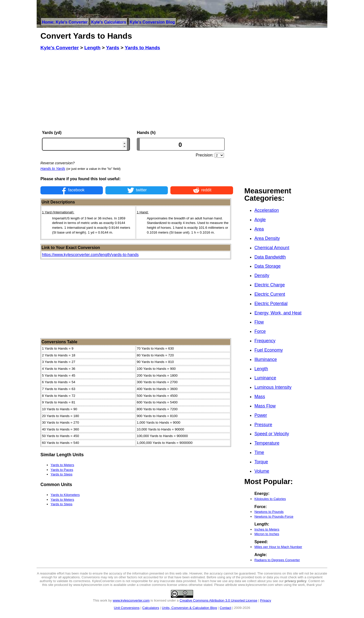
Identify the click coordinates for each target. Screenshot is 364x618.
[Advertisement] (137, 90)
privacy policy (296, 581)
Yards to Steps (61, 474)
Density (262, 276)
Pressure (263, 425)
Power (261, 415)
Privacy (266, 600)
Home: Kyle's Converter (65, 22)
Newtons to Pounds (269, 512)
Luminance (265, 378)
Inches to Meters (267, 529)
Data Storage (267, 266)
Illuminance (266, 359)
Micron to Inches (267, 534)
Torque (261, 462)
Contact (225, 608)
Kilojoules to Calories (270, 499)
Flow (259, 322)
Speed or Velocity (272, 434)
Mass (260, 397)
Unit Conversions (127, 608)
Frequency (265, 341)
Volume (262, 471)
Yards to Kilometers (65, 495)
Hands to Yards (53, 169)
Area (259, 229)
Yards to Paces (62, 470)
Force (260, 331)
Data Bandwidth (270, 257)
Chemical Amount (272, 248)
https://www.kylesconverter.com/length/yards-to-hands (90, 255)
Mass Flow (265, 406)
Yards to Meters (62, 465)
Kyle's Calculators (109, 22)
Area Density (267, 238)
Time (259, 452)
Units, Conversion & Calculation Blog (189, 608)
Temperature (267, 443)
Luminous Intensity (273, 387)
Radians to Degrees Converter (277, 560)
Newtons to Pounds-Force (274, 517)
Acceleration (267, 210)
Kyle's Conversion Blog (152, 22)
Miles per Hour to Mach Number (278, 547)
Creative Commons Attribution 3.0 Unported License (218, 600)
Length (261, 369)
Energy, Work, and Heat (278, 313)
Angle (260, 220)
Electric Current (270, 294)
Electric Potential (271, 304)
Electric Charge (269, 285)
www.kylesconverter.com (131, 600)
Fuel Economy (268, 350)
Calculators (151, 608)
